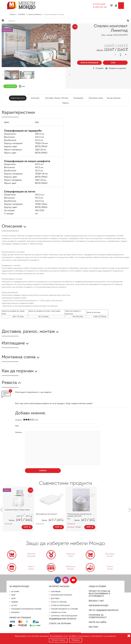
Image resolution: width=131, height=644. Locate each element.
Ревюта (65, 103)
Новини (15, 602)
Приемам (76, 640)
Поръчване (56, 592)
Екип (13, 595)
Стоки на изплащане (60, 605)
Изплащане (78, 98)
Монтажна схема (95, 98)
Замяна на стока (58, 612)
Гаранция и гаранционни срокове (26, 609)
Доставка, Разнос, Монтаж (57, 98)
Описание (35, 98)
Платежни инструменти (61, 595)
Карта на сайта (97, 620)
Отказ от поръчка (59, 602)
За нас (14, 605)
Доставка (55, 598)
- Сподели (99, 68)
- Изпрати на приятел (116, 68)
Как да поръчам (113, 98)
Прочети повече (58, 640)
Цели (13, 598)
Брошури (15, 612)
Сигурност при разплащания (64, 616)
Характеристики (18, 98)
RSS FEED (94, 624)
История (15, 592)
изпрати (49, 470)
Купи (27, 527)
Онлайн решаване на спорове (64, 609)
